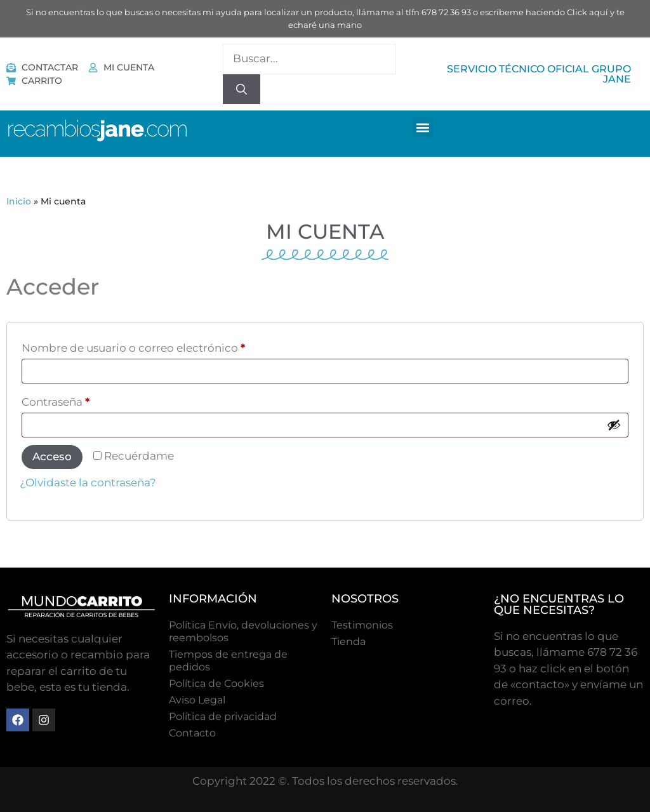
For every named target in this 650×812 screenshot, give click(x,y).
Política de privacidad (223, 716)
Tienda (348, 642)
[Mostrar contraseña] (614, 425)
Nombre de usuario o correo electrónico (164, 346)
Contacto (192, 733)
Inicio (19, 201)
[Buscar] (242, 90)
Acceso (52, 456)
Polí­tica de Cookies (216, 683)
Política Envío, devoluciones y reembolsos (243, 631)
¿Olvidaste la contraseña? (88, 483)
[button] (422, 127)
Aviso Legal (197, 700)
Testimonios (362, 625)
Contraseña (87, 400)
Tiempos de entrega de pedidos (228, 661)
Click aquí (587, 12)
